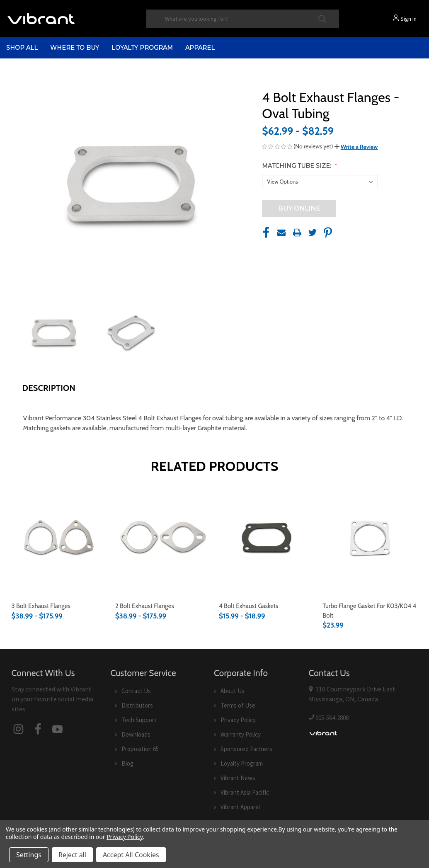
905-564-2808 (332, 718)
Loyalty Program (142, 48)
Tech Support (139, 720)
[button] (356, 147)
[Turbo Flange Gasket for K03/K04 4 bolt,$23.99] (370, 538)
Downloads (136, 734)
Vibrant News (238, 778)
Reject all (72, 855)
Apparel (200, 48)
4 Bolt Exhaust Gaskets (248, 606)
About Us (233, 691)
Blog (127, 763)
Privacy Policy (238, 720)
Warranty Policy (241, 734)
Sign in (408, 19)
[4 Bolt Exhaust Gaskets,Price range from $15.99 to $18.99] (266, 538)
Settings (29, 855)
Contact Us (136, 691)
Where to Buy (75, 48)
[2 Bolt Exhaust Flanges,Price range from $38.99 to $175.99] (163, 538)
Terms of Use (238, 705)
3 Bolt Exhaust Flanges (41, 606)
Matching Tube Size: (297, 166)
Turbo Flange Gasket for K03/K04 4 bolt (369, 611)
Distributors (137, 705)
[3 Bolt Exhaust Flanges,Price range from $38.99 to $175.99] (59, 538)
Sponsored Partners (246, 749)
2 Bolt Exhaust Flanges (145, 606)
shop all (22, 48)
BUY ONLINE (299, 208)
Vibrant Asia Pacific (245, 792)
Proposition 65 (140, 749)
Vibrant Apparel (240, 807)
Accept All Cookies (131, 855)
